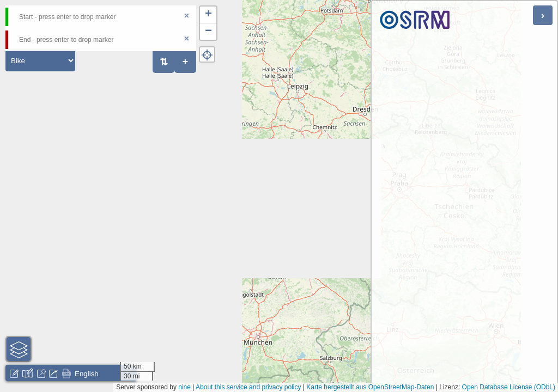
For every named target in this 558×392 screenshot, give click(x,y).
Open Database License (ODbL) (509, 387)
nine (184, 387)
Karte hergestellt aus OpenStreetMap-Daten (370, 387)
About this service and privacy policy (248, 387)
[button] (208, 15)
